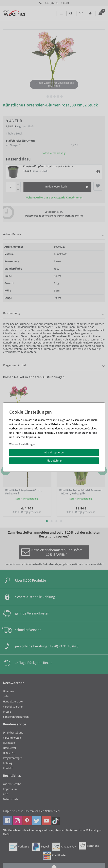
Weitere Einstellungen (22, 444)
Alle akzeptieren (54, 452)
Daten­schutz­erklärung (84, 433)
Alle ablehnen (54, 461)
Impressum (33, 437)
